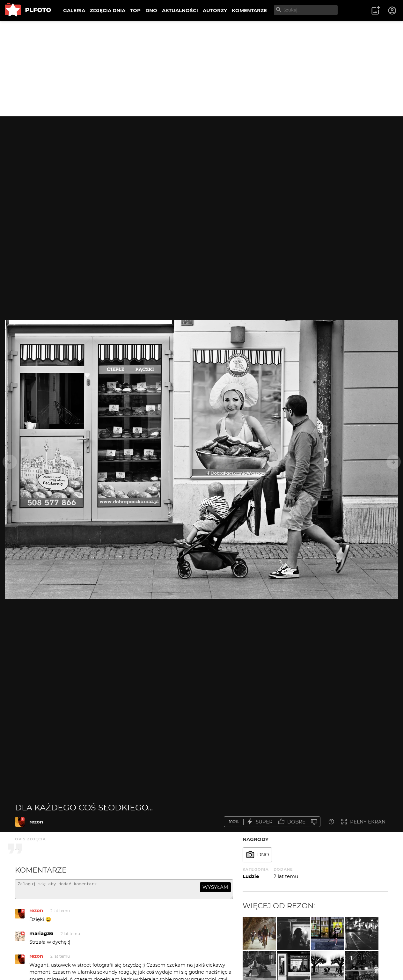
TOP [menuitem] (135, 10)
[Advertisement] (201, 69)
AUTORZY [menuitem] (215, 10)
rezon (36, 822)
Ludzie (251, 876)
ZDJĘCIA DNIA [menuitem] (108, 10)
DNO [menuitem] (151, 10)
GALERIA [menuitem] (74, 10)
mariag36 (41, 936)
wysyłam (215, 887)
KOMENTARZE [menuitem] (249, 10)
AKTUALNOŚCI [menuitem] (180, 10)
